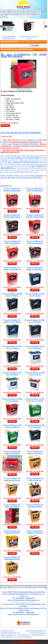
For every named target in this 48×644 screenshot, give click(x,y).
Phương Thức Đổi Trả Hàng (19, 587)
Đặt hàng (5, 125)
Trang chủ (5, 11)
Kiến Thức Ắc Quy (16, 11)
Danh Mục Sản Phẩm (38, 587)
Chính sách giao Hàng (26, 14)
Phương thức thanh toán (32, 11)
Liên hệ (4, 17)
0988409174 (28, 642)
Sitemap (38, 14)
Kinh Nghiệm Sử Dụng (9, 14)
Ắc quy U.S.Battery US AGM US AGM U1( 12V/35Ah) (35, 481)
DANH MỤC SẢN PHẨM (9, 42)
